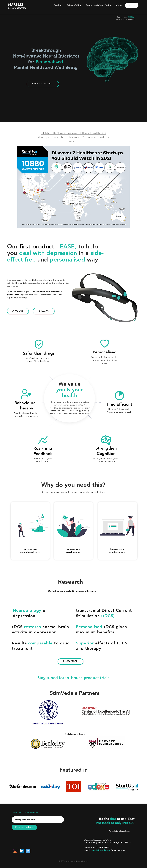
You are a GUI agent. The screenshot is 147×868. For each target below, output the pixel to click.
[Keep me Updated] (43, 84)
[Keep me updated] (24, 827)
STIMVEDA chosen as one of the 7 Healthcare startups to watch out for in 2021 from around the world (73, 137)
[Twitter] (28, 851)
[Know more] (70, 662)
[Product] (18, 311)
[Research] (44, 311)
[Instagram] (15, 851)
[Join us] (132, 5)
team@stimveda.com (101, 850)
